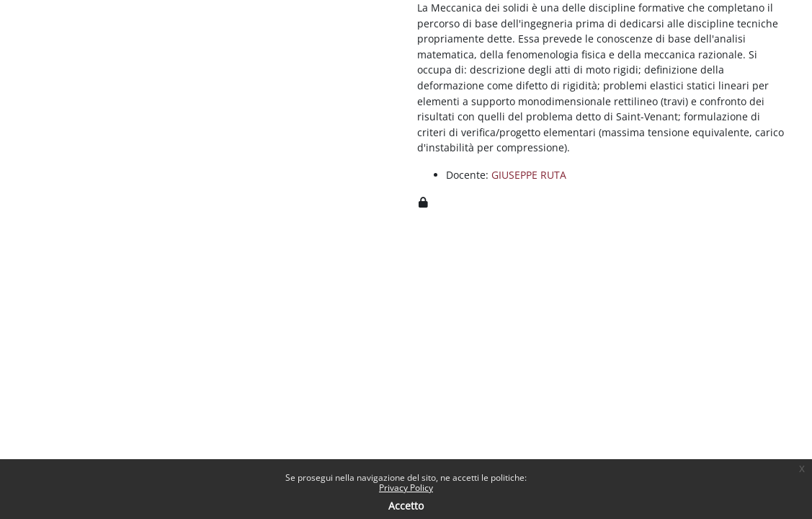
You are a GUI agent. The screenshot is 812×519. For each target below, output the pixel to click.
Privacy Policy (406, 488)
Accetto (406, 506)
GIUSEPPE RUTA (529, 175)
